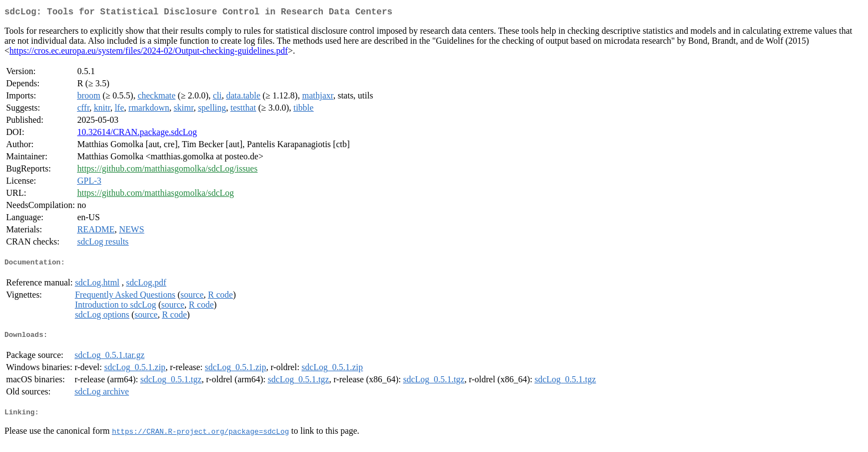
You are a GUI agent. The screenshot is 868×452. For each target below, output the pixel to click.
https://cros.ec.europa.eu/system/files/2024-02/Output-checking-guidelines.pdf (149, 53)
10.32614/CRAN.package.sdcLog (137, 134)
